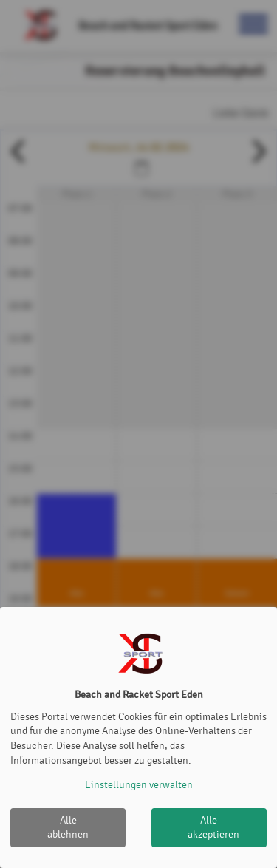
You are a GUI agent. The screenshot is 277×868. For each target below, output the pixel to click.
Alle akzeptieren (213, 828)
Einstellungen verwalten (139, 785)
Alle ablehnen (68, 828)
